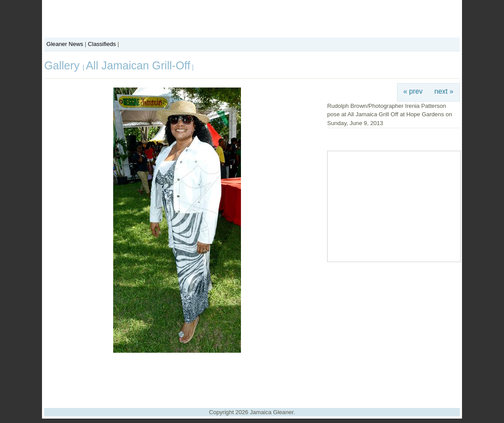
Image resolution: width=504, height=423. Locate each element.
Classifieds (102, 44)
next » (444, 91)
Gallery (63, 65)
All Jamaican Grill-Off (138, 65)
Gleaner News (65, 44)
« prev (413, 91)
